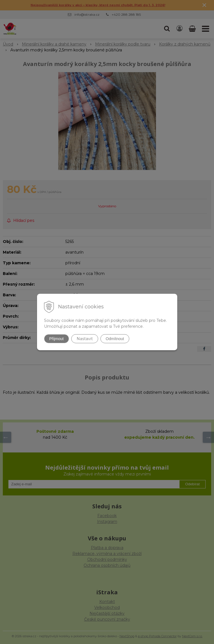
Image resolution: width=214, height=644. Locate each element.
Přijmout (57, 339)
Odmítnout (115, 339)
